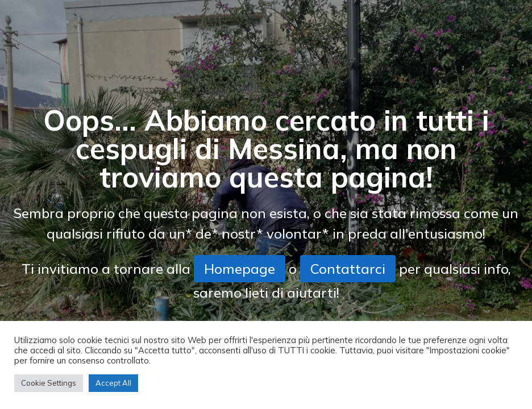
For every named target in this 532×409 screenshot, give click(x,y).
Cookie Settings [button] (49, 383)
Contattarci (348, 269)
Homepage (240, 269)
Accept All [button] (113, 383)
